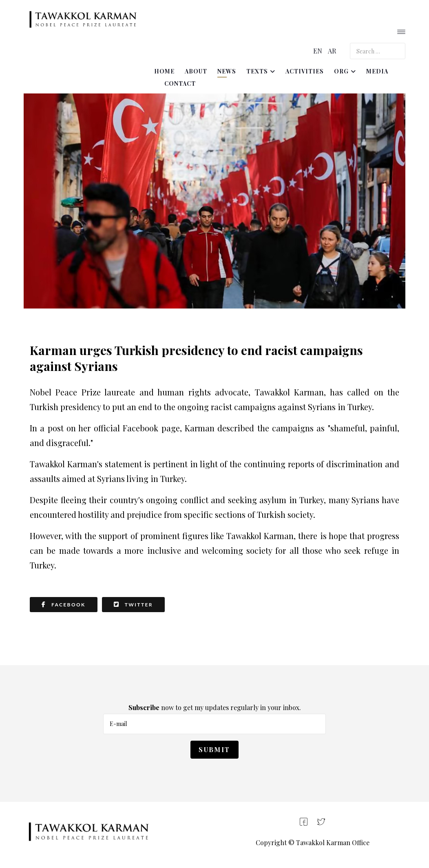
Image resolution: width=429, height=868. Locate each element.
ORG (341, 71)
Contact (180, 83)
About (196, 71)
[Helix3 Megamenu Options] (401, 33)
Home (164, 71)
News (227, 71)
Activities (305, 71)
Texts (257, 71)
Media (377, 71)
